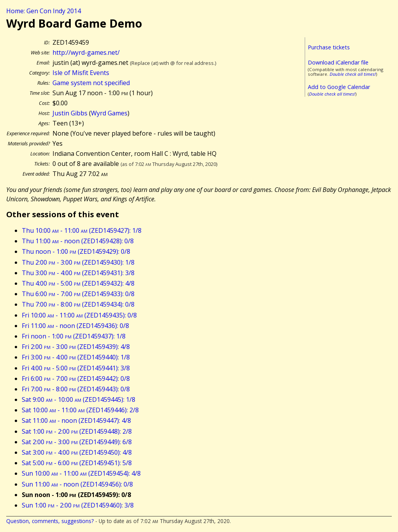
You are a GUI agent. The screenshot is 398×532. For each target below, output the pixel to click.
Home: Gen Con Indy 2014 (44, 11)
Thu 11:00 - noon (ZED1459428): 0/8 (78, 241)
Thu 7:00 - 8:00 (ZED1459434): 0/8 (78, 304)
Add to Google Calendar (339, 87)
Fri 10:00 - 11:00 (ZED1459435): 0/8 (79, 315)
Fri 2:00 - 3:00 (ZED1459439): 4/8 (76, 347)
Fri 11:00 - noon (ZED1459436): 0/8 (75, 326)
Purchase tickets (329, 47)
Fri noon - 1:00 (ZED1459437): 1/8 (74, 336)
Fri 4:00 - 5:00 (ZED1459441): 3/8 (76, 368)
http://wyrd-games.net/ (86, 52)
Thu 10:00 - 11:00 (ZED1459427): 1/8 (82, 230)
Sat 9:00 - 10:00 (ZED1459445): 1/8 (79, 399)
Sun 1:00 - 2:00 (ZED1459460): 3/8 (78, 505)
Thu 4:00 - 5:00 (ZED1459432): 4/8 (78, 283)
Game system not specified (91, 83)
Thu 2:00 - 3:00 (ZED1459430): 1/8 (78, 262)
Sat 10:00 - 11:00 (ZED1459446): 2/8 (80, 410)
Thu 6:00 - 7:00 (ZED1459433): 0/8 (78, 294)
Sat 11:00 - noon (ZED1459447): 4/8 (76, 420)
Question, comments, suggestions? (50, 521)
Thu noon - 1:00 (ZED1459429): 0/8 (76, 251)
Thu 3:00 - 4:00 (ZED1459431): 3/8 (78, 273)
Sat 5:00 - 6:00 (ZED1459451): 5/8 (77, 463)
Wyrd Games (109, 113)
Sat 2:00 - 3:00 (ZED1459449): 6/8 (77, 442)
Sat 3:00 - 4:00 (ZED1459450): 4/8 (77, 452)
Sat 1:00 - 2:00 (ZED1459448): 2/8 (77, 431)
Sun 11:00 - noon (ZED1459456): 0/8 (77, 484)
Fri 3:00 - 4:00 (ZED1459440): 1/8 (76, 357)
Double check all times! (353, 74)
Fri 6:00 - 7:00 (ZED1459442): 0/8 (76, 379)
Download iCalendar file (338, 62)
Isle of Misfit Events (81, 73)
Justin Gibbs (70, 113)
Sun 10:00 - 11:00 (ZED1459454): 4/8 (81, 473)
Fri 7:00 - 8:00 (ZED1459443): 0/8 (76, 389)
